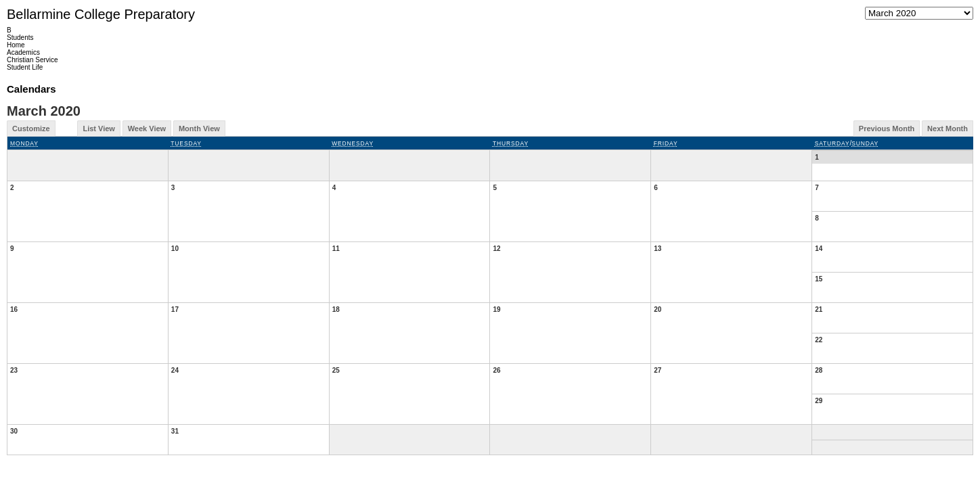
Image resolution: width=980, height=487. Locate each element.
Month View (199, 129)
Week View (147, 129)
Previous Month (887, 129)
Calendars (31, 89)
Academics (23, 52)
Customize (31, 129)
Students (20, 38)
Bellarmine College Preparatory (101, 14)
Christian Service (32, 60)
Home (16, 45)
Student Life (25, 67)
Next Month (948, 129)
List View (98, 129)
